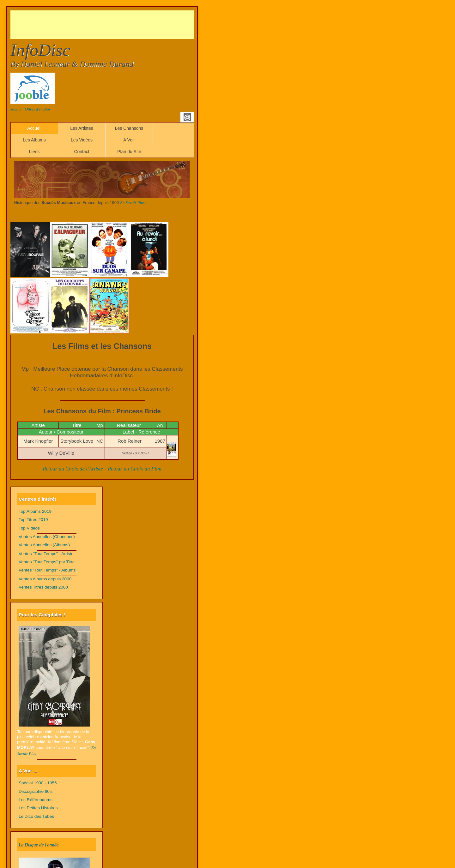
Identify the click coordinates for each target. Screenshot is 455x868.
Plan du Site (129, 152)
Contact (82, 152)
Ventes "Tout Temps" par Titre (47, 562)
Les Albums (34, 140)
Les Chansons (129, 128)
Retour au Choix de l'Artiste (73, 469)
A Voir (129, 140)
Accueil (34, 128)
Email (187, 117)
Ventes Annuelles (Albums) (44, 545)
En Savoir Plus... (134, 203)
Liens (34, 152)
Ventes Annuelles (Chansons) (47, 537)
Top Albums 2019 (35, 511)
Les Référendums (36, 800)
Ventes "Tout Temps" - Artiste (46, 554)
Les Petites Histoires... (40, 808)
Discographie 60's (36, 791)
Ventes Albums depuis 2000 (45, 579)
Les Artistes (82, 128)
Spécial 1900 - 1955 (38, 783)
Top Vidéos (29, 528)
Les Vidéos (82, 140)
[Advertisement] (125, 25)
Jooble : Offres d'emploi (30, 109)
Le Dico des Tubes (36, 816)
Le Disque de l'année (39, 845)
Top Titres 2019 (33, 520)
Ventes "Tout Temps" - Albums (47, 570)
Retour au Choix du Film (135, 469)
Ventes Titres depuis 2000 (43, 587)
